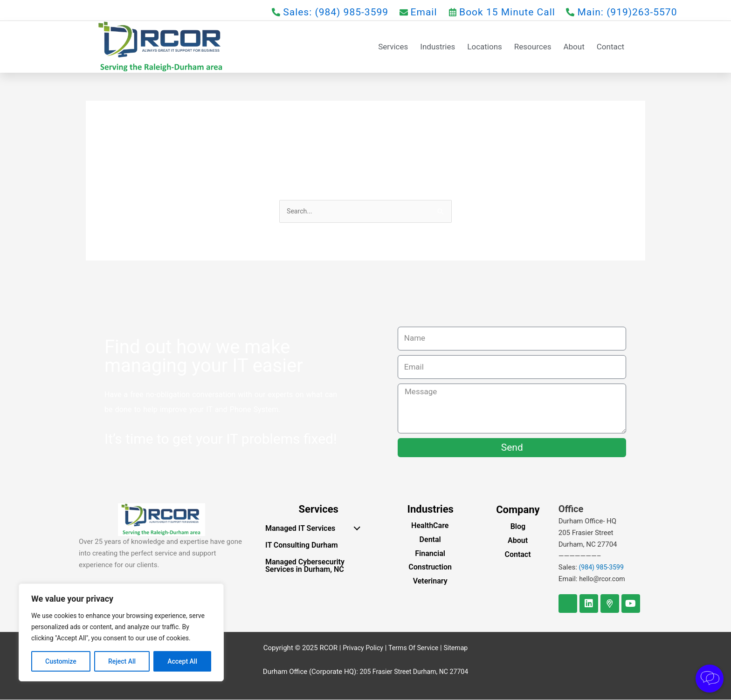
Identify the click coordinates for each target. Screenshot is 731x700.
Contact (610, 47)
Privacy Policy (360, 648)
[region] (121, 632)
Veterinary (430, 582)
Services (393, 47)
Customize (61, 661)
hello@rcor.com (603, 580)
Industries (438, 47)
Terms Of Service (414, 648)
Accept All (182, 661)
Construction (430, 568)
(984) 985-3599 (603, 568)
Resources (533, 47)
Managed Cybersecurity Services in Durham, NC (305, 566)
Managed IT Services (315, 528)
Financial (430, 554)
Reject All (122, 661)
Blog (518, 527)
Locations (485, 47)
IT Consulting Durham (302, 546)
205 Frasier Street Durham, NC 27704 (414, 672)
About (574, 47)
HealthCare (430, 526)
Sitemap (459, 648)
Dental (430, 540)
